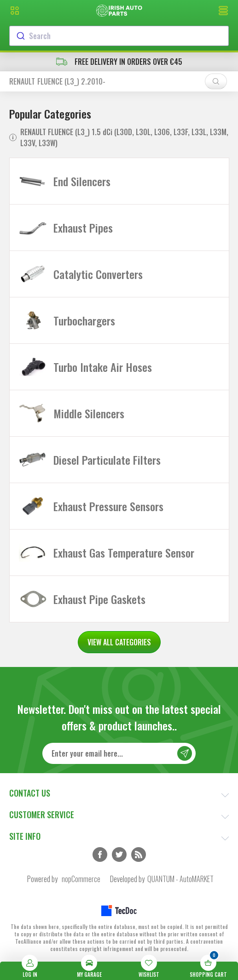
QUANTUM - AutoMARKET (180, 879)
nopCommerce (81, 879)
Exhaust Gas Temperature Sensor (124, 553)
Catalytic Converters (98, 274)
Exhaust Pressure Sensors (108, 506)
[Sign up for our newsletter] (119, 753)
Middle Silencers (89, 413)
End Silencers (82, 181)
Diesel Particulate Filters (107, 460)
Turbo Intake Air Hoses (103, 367)
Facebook (100, 855)
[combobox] (119, 36)
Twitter (119, 855)
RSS (139, 855)
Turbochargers (84, 320)
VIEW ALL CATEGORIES (119, 642)
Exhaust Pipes (83, 228)
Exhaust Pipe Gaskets (99, 599)
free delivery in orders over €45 (119, 62)
